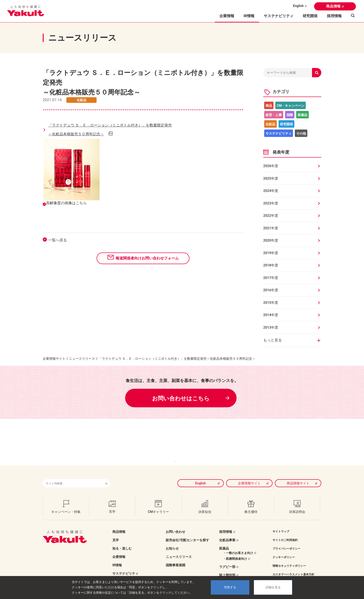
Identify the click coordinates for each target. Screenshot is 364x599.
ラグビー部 (227, 560)
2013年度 (271, 327)
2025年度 (271, 178)
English (298, 6)
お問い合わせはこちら (181, 398)
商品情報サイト (298, 476)
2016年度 (271, 290)
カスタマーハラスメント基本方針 (293, 567)
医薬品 (302, 115)
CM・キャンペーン (291, 106)
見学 (116, 533)
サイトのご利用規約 (285, 533)
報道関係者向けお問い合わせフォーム (147, 258)
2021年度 (271, 228)
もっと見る (273, 340)
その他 (301, 133)
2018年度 (271, 265)
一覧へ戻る (58, 240)
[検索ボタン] (107, 476)
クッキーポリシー (284, 550)
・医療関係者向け (235, 552)
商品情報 (333, 6)
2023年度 (271, 203)
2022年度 (271, 216)
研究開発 (310, 16)
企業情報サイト (54, 359)
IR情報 (117, 558)
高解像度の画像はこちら (66, 203)
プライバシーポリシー (286, 542)
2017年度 (271, 278)
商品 (269, 106)
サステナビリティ (279, 16)
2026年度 (271, 166)
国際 (290, 115)
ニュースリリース (82, 359)
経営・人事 (274, 115)
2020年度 (271, 240)
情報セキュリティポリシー (289, 559)
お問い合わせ (175, 525)
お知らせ (172, 541)
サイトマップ (281, 525)
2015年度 (271, 303)
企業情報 (119, 550)
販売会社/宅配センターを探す (187, 533)
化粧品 (270, 124)
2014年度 (271, 315)
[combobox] (73, 476)
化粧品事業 (227, 533)
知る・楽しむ (122, 541)
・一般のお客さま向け (238, 546)
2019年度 (271, 253)
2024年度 (271, 191)
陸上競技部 (227, 568)
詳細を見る (273, 587)
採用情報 (334, 16)
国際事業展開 (175, 558)
